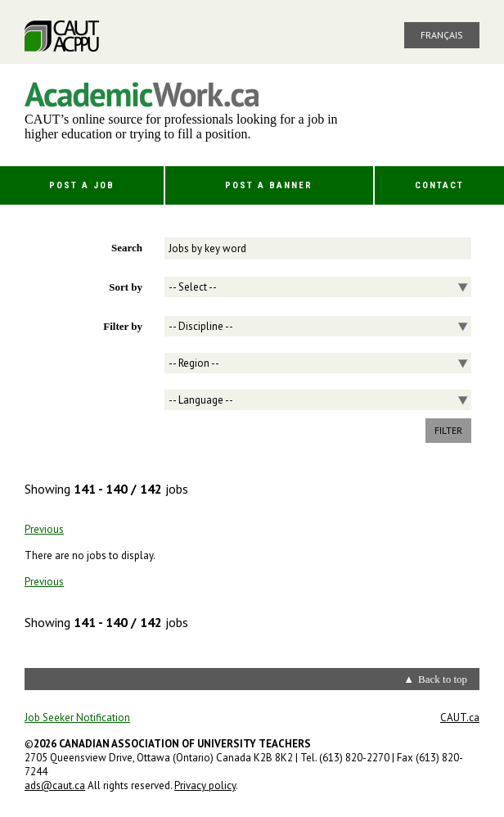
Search (127, 248)
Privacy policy (205, 785)
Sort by (126, 287)
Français (442, 35)
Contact (439, 185)
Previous (44, 529)
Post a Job (82, 185)
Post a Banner (269, 185)
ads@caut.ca (55, 785)
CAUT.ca (460, 718)
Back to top (443, 679)
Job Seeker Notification (77, 718)
